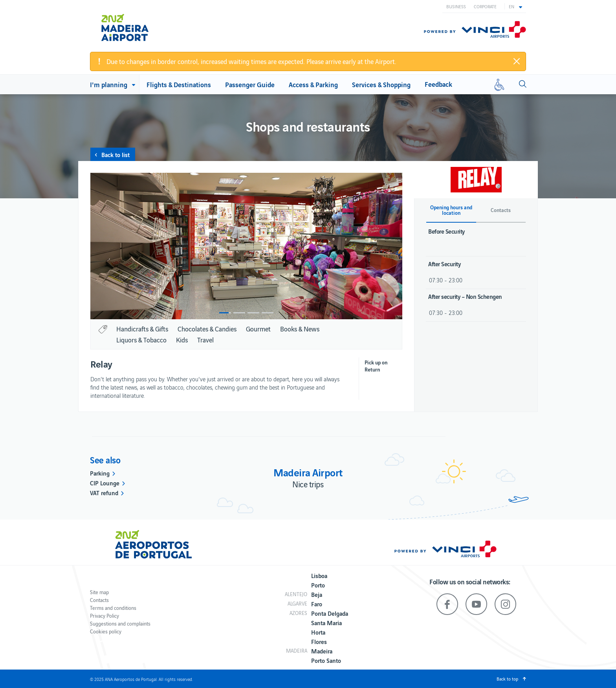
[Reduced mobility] (499, 84)
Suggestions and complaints (120, 623)
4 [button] (268, 313)
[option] (246, 246)
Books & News (300, 329)
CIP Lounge (105, 483)
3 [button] (253, 313)
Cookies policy (106, 631)
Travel (205, 340)
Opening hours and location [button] (451, 210)
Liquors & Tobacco (141, 340)
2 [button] (239, 313)
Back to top (507, 679)
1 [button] (225, 313)
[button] (515, 6)
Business (456, 6)
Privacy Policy (104, 616)
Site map (99, 592)
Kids (182, 340)
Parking (100, 473)
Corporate (485, 6)
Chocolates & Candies (207, 329)
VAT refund (104, 492)
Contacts (99, 600)
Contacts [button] (501, 210)
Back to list (115, 154)
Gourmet (258, 329)
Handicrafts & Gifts (142, 329)
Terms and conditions (113, 608)
